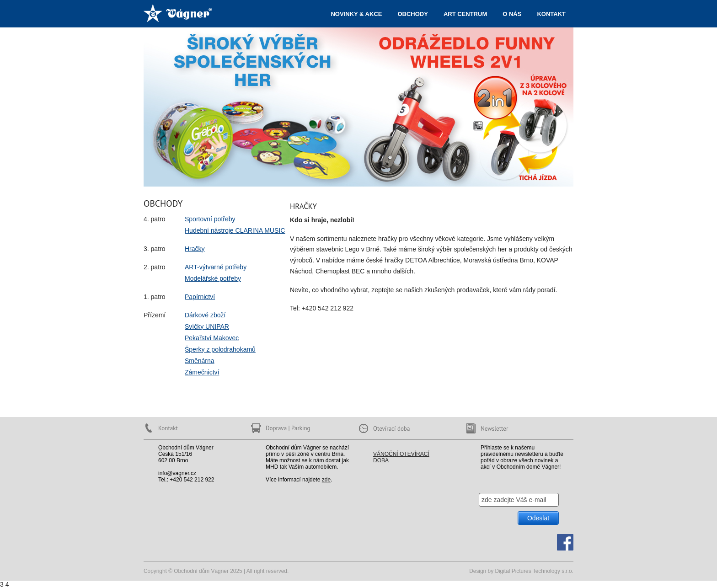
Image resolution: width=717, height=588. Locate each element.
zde (326, 480)
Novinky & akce (356, 14)
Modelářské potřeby (213, 278)
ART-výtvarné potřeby (216, 267)
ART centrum (465, 14)
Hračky (195, 249)
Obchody (412, 14)
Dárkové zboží (205, 315)
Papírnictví (200, 297)
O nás (512, 14)
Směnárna (200, 361)
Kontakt (551, 14)
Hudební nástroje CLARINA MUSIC (235, 230)
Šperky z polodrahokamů (220, 349)
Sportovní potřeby (210, 219)
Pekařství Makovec (212, 338)
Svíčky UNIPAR (207, 326)
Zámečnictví (202, 372)
